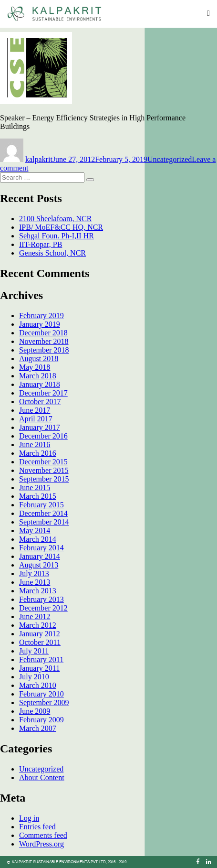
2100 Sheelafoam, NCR (55, 219)
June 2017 (35, 410)
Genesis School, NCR (52, 253)
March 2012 (38, 625)
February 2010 (41, 694)
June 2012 (35, 616)
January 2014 (40, 556)
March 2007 (38, 728)
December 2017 (43, 393)
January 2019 (40, 324)
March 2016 (38, 453)
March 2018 (38, 376)
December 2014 (43, 513)
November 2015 (44, 470)
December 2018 (43, 333)
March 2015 (38, 496)
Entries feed (37, 827)
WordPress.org (41, 844)
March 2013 (38, 591)
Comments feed (43, 835)
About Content (42, 777)
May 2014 (35, 530)
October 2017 (40, 402)
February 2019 (41, 316)
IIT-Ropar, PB (41, 244)
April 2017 (36, 419)
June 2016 (35, 445)
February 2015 (41, 505)
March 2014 (38, 539)
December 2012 (43, 608)
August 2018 (39, 359)
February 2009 (41, 720)
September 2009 (44, 702)
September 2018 (44, 350)
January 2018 (40, 384)
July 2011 (34, 651)
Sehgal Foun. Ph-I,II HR (57, 236)
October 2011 (40, 642)
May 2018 (35, 367)
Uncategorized (170, 159)
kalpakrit (39, 159)
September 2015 (44, 479)
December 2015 (43, 462)
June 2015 (35, 488)
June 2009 (35, 711)
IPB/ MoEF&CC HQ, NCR (61, 227)
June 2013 (35, 582)
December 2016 (43, 436)
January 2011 (39, 668)
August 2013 (39, 565)
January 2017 (40, 427)
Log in (29, 818)
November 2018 (44, 341)
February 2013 (41, 599)
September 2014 (44, 522)
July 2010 (34, 677)
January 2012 (40, 634)
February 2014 (41, 548)
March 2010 (38, 685)
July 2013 (34, 573)
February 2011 (41, 659)
